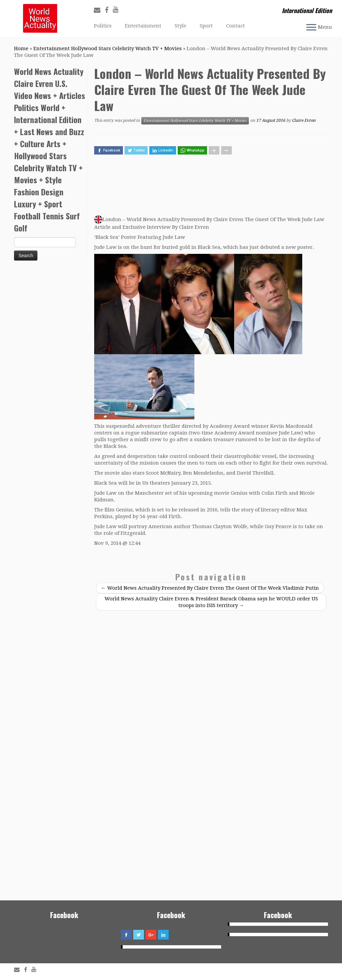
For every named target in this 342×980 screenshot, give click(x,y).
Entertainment (143, 26)
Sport (206, 26)
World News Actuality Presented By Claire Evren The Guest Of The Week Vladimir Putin (210, 588)
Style (181, 26)
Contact (235, 26)
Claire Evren (304, 120)
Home (21, 48)
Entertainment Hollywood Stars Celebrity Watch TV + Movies (108, 48)
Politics (103, 26)
